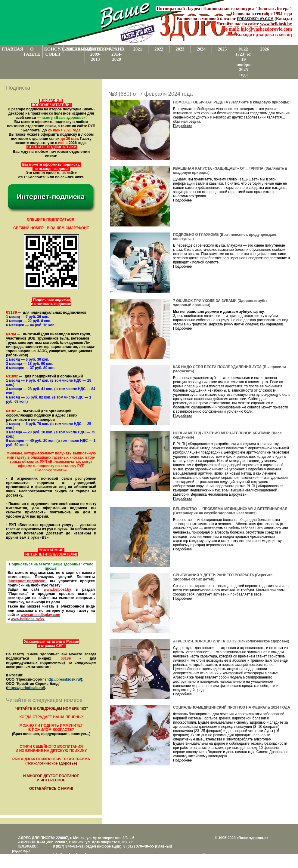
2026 (265, 49)
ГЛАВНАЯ (11, 49)
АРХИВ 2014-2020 (117, 54)
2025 (222, 49)
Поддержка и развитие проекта (229, 855)
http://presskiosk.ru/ (64, 679)
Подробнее (182, 126)
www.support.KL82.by (269, 859)
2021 (138, 49)
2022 (159, 49)
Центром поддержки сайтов (226, 859)
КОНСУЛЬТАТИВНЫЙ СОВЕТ (54, 52)
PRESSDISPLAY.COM (255, 19)
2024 (201, 49)
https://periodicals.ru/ (26, 688)
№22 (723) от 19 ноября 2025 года (244, 62)
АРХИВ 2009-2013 (96, 54)
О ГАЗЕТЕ (32, 52)
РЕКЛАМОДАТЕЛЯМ (75, 49)
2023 (180, 49)
